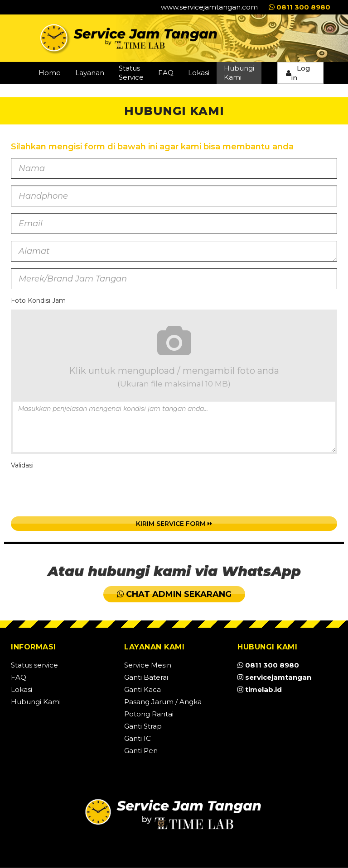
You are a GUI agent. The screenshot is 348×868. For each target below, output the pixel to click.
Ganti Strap (143, 726)
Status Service (131, 73)
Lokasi (199, 73)
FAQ (166, 73)
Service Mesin (148, 665)
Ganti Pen (141, 751)
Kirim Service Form (174, 524)
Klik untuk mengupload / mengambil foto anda (174, 354)
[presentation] (80, 492)
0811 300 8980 (300, 7)
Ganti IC (138, 738)
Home (50, 73)
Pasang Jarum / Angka (163, 702)
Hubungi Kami (239, 73)
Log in (298, 73)
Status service (34, 665)
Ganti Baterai (146, 677)
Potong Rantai (149, 714)
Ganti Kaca (143, 689)
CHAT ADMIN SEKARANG (174, 594)
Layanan (90, 73)
